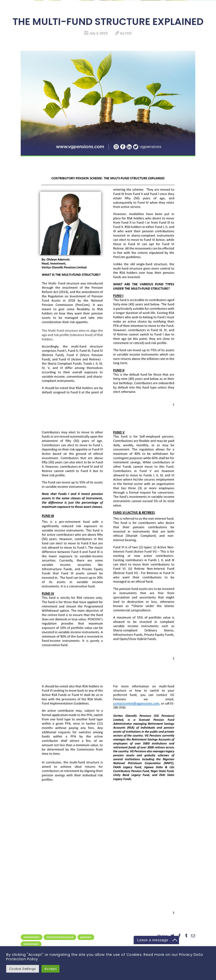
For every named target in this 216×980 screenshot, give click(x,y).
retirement (31, 944)
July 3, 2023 (98, 33)
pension (86, 937)
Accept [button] (51, 969)
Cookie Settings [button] (23, 969)
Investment (32, 937)
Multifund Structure (60, 937)
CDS (128, 33)
